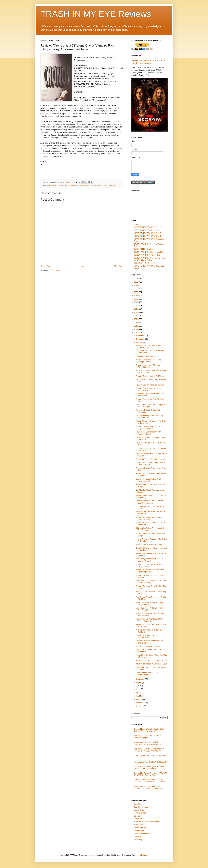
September (141, 679)
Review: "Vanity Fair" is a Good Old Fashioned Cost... (149, 518)
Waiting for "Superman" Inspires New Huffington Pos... (150, 614)
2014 (136, 319)
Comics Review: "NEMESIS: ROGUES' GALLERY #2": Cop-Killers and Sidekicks (149, 781)
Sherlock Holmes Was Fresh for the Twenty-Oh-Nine (149, 642)
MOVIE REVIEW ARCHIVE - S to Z (147, 236)
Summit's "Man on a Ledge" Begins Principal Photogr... (149, 361)
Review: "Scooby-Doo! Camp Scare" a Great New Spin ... (151, 464)
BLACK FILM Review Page (144, 249)
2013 (136, 323)
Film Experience (140, 813)
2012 (136, 326)
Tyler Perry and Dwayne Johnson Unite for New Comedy (151, 582)
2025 (136, 282)
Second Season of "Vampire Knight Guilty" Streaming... (149, 502)
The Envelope (139, 831)
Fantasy (54, 186)
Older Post (118, 266)
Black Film (138, 804)
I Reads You (138, 819)
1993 (49, 186)
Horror (73, 186)
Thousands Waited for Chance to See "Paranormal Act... (150, 438)
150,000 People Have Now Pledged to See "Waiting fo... (150, 406)
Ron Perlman (111, 186)
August (139, 683)
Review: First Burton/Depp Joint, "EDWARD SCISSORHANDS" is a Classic (150, 774)
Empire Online (139, 810)
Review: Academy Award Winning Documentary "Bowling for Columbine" (148, 787)
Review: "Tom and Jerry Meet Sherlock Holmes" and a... (151, 636)
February (140, 703)
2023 (136, 289)
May (138, 693)
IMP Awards (138, 825)
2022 (136, 292)
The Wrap (137, 836)
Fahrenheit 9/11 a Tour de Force (148, 356)
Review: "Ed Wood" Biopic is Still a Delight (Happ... (149, 565)
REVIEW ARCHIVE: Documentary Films (149, 252)
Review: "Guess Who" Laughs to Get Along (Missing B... (150, 620)
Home (82, 266)
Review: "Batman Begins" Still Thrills (150, 376)
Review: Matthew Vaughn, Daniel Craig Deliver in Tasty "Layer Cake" (149, 730)
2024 (136, 285)
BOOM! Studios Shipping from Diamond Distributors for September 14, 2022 (149, 768)
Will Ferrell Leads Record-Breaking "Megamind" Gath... (149, 604)
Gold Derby (138, 816)
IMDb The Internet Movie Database (147, 822)
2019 (136, 302)
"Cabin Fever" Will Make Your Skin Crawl (151, 545)
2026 (136, 279)
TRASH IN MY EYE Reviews (96, 14)
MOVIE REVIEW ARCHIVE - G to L (147, 230)
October (140, 342)
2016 (136, 312)
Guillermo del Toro (64, 186)
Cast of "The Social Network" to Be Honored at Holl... (149, 480)
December (140, 336)
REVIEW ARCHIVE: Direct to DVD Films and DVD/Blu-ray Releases (149, 259)
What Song (138, 840)
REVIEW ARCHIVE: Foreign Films (147, 255)
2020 (136, 299)
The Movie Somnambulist (143, 834)
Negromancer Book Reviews (145, 263)
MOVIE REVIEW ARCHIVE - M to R (147, 233)
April (138, 696)
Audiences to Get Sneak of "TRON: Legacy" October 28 (149, 428)
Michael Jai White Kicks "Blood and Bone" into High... (149, 609)
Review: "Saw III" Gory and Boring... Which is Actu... (150, 389)
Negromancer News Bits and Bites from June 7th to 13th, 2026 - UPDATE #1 (149, 743)
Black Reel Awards (141, 807)
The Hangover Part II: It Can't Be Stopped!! (150, 762)
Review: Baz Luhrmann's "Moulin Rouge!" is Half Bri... (148, 433)
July (138, 686)
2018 (136, 306)
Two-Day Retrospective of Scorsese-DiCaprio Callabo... (150, 417)
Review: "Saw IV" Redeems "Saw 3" (150, 385)
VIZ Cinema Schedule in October (148, 646)
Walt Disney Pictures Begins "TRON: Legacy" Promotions (150, 560)
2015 (136, 316)
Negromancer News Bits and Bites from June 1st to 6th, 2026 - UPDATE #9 (149, 750)
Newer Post (46, 266)
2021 (136, 295)
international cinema (83, 186)
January (140, 706)
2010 (136, 333)
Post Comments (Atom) (60, 270)
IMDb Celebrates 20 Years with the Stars (151, 664)
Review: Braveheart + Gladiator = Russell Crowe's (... (149, 366)
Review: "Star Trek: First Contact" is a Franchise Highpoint (148, 737)
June (138, 689)
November (140, 339)
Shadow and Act (140, 828)
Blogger (144, 855)
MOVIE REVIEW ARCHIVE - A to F (147, 227)
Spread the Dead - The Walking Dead (150, 459)
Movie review (102, 186)
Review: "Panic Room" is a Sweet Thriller (152, 661)
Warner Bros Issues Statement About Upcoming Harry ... (150, 571)
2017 (136, 309)
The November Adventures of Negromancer (147, 674)
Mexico (94, 186)
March (139, 699)
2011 (136, 329)
